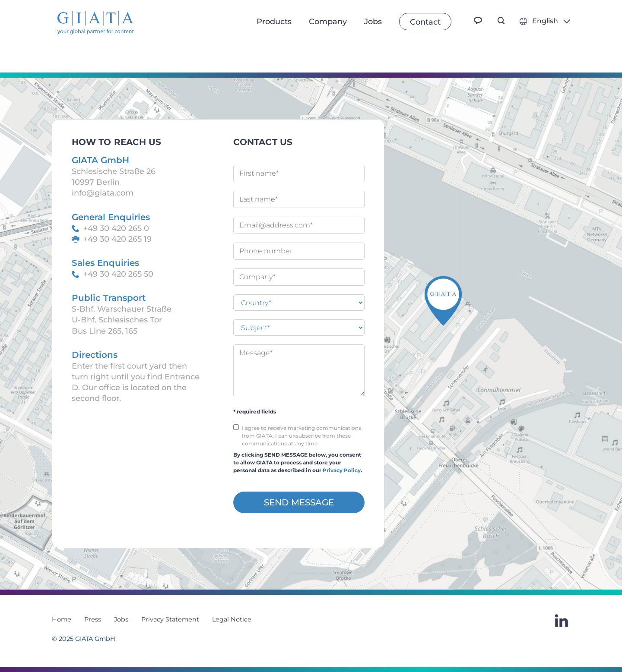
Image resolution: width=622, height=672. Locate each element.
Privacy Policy (342, 470)
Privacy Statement (170, 619)
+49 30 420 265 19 (117, 239)
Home (62, 619)
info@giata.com (103, 193)
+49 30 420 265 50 (118, 274)
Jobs (121, 619)
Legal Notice (232, 619)
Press (93, 619)
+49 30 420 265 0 (116, 228)
